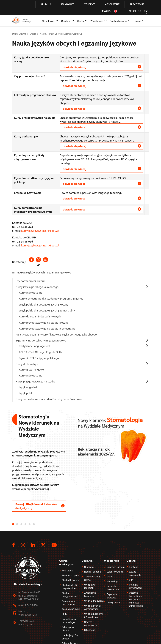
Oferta (33, 34)
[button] (39, 265)
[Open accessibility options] (147, 11)
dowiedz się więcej (75, 67)
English (107, 11)
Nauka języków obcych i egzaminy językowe (44, 272)
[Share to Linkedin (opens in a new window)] (45, 260)
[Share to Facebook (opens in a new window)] (31, 260)
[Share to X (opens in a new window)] (38, 260)
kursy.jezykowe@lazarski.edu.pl (40, 231)
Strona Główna (19, 34)
